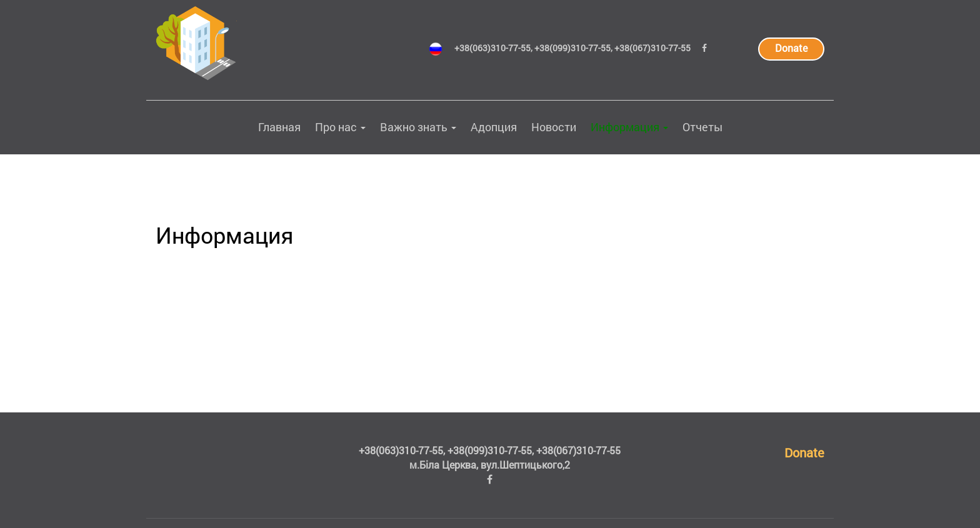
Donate (791, 48)
